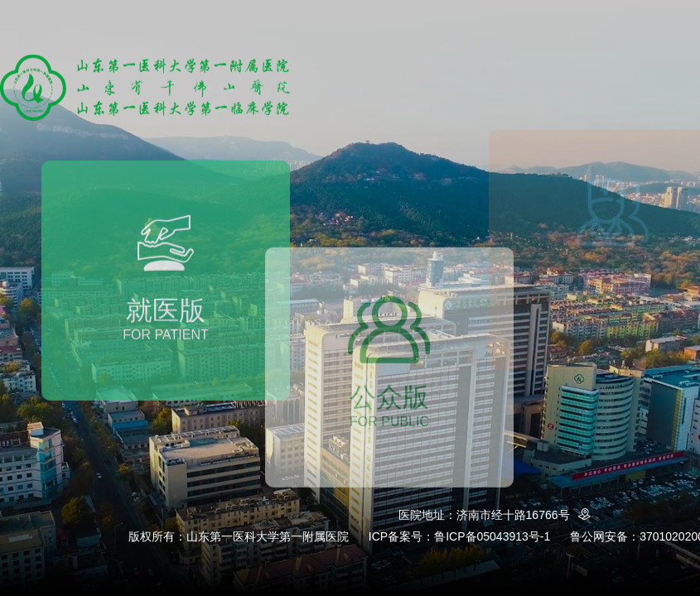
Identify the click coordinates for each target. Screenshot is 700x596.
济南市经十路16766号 (526, 515)
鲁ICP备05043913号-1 (492, 536)
